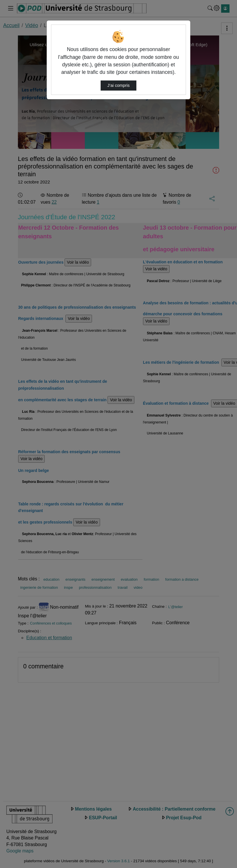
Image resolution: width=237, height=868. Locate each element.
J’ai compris (118, 85)
